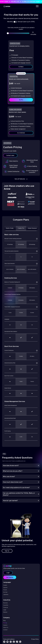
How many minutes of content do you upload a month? (21, 29)
